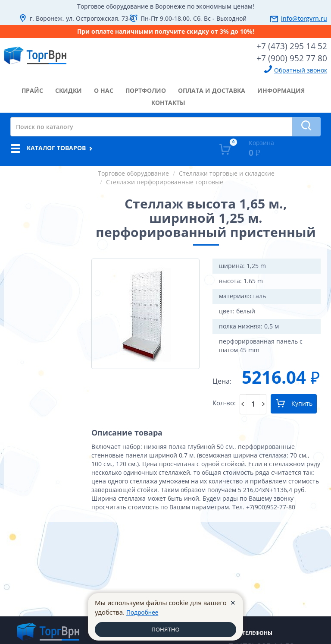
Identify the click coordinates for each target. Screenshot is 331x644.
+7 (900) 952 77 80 (295, 57)
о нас (104, 89)
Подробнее (144, 611)
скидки (69, 89)
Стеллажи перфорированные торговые (165, 180)
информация (281, 89)
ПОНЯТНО (165, 629)
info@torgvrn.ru (304, 18)
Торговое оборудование (133, 172)
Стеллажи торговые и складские (227, 172)
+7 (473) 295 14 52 (295, 45)
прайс (32, 89)
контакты (168, 101)
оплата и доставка (212, 89)
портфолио (146, 89)
